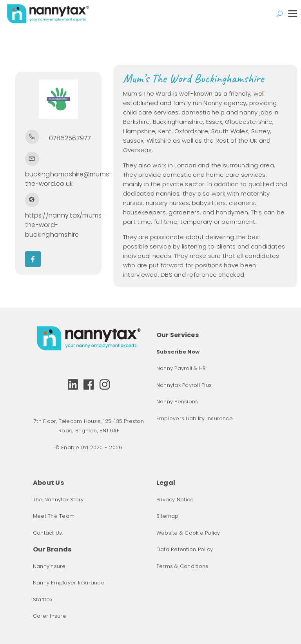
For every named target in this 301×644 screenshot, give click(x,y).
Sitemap (168, 516)
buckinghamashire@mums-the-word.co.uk (69, 179)
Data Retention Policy (185, 549)
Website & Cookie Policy (188, 533)
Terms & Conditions (182, 566)
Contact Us (47, 533)
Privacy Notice (175, 500)
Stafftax (43, 600)
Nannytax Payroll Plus (184, 385)
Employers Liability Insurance (195, 418)
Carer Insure (50, 616)
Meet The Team (54, 516)
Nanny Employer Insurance (69, 583)
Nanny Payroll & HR (181, 368)
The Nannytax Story (58, 500)
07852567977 (70, 138)
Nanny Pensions (177, 402)
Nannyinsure (49, 566)
